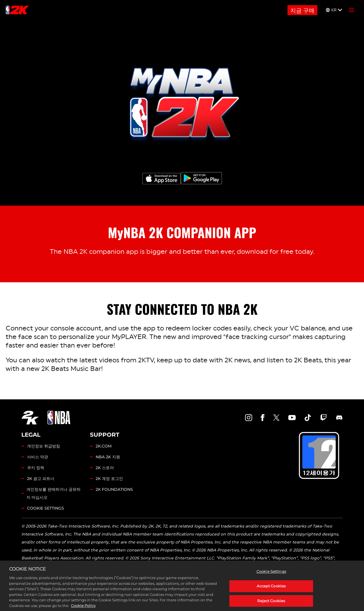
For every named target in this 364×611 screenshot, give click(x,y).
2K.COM (104, 446)
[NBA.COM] (59, 418)
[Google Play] (201, 178)
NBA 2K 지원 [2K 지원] (108, 457)
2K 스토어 (105, 468)
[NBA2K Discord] (339, 418)
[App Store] (162, 179)
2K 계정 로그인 (109, 479)
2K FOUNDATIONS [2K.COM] (114, 489)
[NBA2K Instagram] (249, 418)
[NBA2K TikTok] (308, 418)
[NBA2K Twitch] (324, 418)
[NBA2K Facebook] (263, 418)
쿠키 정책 (36, 468)
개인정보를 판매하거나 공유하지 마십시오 (54, 493)
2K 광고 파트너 (41, 479)
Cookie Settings (46, 508)
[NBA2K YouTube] (292, 418)
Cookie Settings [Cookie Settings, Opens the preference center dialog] (271, 577)
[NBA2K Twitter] (276, 418)
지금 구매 (302, 10)
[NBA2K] (17, 10)
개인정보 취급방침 (44, 446)
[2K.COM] (30, 418)
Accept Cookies (271, 591)
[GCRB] (319, 456)
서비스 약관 (38, 457)
